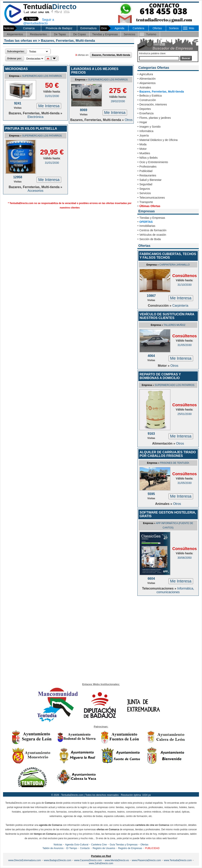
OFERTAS (146, 222)
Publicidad (146, 171)
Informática (146, 131)
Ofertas (157, 28)
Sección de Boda (150, 239)
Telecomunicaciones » (160, 588)
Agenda (119, 28)
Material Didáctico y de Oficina (158, 140)
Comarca (29, 28)
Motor (143, 149)
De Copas (80, 34)
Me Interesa (49, 106)
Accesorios (35, 191)
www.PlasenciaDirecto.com (146, 860)
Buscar (186, 58)
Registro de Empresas (130, 848)
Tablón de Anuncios (53, 848)
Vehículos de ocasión (153, 235)
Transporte (146, 202)
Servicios (129, 34)
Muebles (145, 153)
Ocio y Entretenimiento (154, 162)
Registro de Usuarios (104, 848)
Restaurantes (38, 34)
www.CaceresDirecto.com (88, 860)
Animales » (164, 504)
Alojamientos (15, 34)
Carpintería (180, 306)
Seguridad (146, 184)
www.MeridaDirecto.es (117, 860)
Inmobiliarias (147, 226)
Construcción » (160, 306)
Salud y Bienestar (150, 180)
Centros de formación (153, 230)
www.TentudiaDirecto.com (178, 860)
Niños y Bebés (148, 158)
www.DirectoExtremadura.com (25, 860)
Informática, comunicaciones (175, 590)
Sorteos (174, 28)
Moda (143, 144)
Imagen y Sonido (150, 127)
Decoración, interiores (153, 104)
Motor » (164, 366)
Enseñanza (146, 113)
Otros (129, 120)
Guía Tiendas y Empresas (124, 845)
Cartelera (139, 28)
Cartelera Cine (99, 845)
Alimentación (147, 79)
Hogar (143, 122)
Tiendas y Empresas (105, 34)
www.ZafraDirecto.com (101, 863)
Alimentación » (164, 443)
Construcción (148, 100)
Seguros (145, 189)
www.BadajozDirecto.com (58, 860)
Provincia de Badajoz (59, 28)
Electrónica (35, 117)
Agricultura (146, 74)
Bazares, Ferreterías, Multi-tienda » (35, 113)
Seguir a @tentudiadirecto (39, 21)
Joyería (144, 135)
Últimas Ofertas (150, 206)
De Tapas (60, 34)
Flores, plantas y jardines (155, 118)
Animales (145, 88)
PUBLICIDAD (152, 848)
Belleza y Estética (151, 96)
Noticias (58, 845)
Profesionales (148, 167)
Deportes (145, 109)
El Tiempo (72, 848)
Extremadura (88, 28)
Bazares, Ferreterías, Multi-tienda (162, 92)
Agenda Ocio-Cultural (77, 845)
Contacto (85, 848)
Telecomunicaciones (152, 198)
